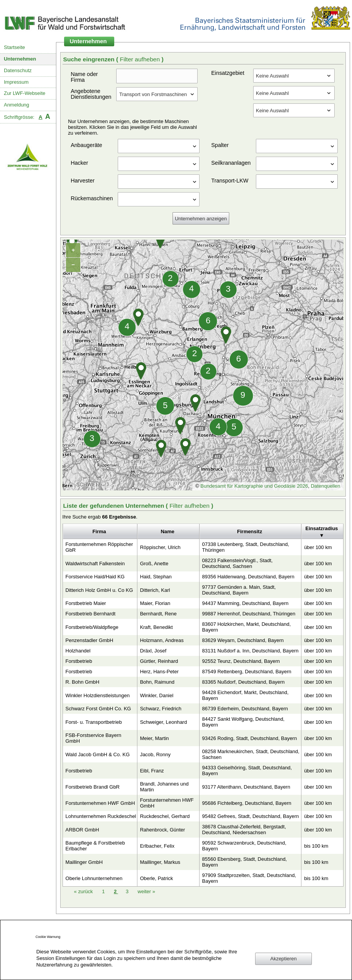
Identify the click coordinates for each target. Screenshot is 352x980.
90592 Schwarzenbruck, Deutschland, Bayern (244, 846)
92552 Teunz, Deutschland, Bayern (241, 661)
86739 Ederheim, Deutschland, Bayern (245, 709)
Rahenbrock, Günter (163, 830)
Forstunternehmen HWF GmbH (100, 803)
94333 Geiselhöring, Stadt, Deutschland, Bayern (247, 770)
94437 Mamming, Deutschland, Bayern (245, 603)
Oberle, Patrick (157, 878)
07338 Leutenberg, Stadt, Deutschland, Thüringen (246, 547)
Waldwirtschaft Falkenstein (95, 563)
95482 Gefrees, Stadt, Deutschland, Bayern (251, 816)
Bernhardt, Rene (158, 614)
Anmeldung (17, 105)
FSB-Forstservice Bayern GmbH (94, 738)
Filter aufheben (140, 59)
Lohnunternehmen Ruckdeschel (101, 816)
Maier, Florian (155, 603)
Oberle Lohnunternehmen (94, 878)
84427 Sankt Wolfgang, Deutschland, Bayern (244, 722)
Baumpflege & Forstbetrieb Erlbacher (95, 846)
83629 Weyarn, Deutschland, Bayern (243, 640)
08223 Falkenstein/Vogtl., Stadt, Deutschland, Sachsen (238, 563)
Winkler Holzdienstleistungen (98, 695)
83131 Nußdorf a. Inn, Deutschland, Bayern (250, 651)
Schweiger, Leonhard (164, 722)
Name (167, 531)
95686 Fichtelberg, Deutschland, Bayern (247, 803)
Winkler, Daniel (157, 695)
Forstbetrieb (79, 661)
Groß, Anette (154, 563)
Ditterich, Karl (155, 590)
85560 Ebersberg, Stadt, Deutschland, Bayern (245, 862)
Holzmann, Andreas (162, 640)
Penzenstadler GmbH (90, 640)
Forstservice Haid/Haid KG (95, 577)
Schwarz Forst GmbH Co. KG (98, 709)
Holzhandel (78, 651)
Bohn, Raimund (157, 682)
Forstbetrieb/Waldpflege (92, 627)
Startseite (14, 47)
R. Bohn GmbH (83, 682)
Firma (99, 531)
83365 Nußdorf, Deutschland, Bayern (244, 682)
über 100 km (318, 547)
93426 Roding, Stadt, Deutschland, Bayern (250, 738)
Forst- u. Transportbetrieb (94, 722)
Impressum (16, 82)
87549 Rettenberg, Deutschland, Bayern (247, 672)
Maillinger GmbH (84, 862)
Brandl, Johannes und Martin (164, 787)
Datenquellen (325, 486)
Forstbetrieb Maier (86, 603)
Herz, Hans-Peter (159, 672)
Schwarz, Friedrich (161, 709)
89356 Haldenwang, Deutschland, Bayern (248, 577)
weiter (146, 891)
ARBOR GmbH (82, 830)
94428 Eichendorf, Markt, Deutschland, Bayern (245, 695)
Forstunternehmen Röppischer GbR (99, 547)
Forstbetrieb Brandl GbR (93, 787)
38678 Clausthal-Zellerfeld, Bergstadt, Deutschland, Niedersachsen (244, 830)
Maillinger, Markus (160, 862)
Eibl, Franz (152, 771)
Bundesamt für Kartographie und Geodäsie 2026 (254, 486)
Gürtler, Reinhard (159, 661)
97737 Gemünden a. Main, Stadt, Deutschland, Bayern (239, 590)
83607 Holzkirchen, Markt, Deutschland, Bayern (247, 627)
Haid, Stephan (156, 577)
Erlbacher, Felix (157, 846)
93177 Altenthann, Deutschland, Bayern (246, 787)
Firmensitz (250, 531)
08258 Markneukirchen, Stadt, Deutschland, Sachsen (251, 754)
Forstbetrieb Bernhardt (91, 614)
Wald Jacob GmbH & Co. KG (98, 754)
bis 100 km (316, 846)
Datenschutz (18, 70)
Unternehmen (20, 59)
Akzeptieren (283, 959)
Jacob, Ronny (155, 754)
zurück (84, 891)
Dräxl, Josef (153, 651)
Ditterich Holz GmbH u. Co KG (99, 590)
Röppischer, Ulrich (160, 547)
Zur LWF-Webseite (25, 93)
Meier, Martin (155, 738)
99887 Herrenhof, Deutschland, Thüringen (249, 614)
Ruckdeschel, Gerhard (165, 816)
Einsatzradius (322, 528)
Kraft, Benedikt (157, 627)
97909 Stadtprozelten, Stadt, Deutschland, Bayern (249, 878)
